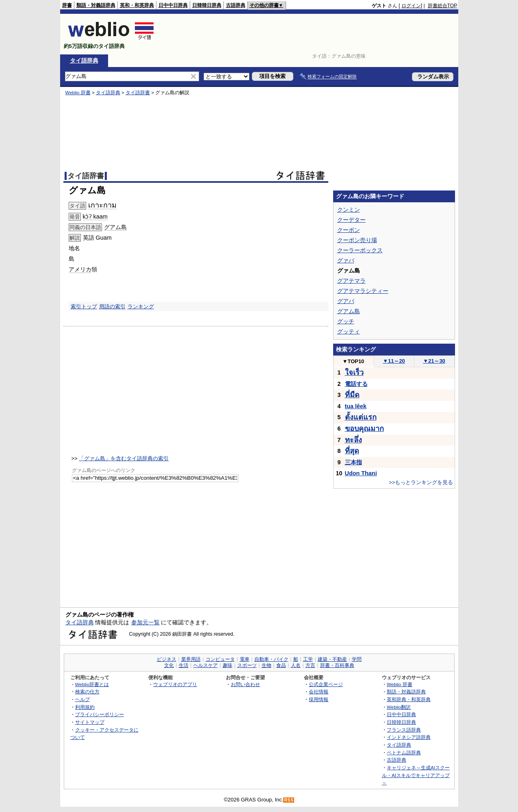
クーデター (351, 220)
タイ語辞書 (138, 93)
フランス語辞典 (404, 730)
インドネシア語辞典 (409, 737)
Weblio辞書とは (92, 684)
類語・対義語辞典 (96, 5)
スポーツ (247, 665)
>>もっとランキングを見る (421, 482)
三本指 (353, 462)
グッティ (349, 331)
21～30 (434, 361)
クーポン (349, 230)
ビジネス (167, 659)
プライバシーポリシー (100, 714)
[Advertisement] (310, 34)
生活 (184, 665)
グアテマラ (351, 281)
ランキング (141, 306)
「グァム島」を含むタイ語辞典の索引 (124, 458)
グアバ (346, 301)
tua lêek (356, 406)
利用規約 (85, 707)
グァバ (346, 260)
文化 (169, 665)
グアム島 (115, 227)
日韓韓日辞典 (207, 5)
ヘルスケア (206, 665)
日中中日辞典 (173, 5)
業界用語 (191, 659)
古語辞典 (236, 5)
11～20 (394, 361)
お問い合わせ (245, 684)
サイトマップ (90, 722)
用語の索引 (112, 306)
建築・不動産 (332, 659)
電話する (356, 384)
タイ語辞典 (84, 61)
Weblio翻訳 (399, 707)
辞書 (67, 5)
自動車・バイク (271, 659)
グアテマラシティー (363, 291)
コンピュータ (220, 659)
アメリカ (80, 269)
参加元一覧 (145, 622)
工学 (308, 659)
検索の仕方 (87, 692)
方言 (310, 665)
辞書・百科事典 (337, 665)
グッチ (346, 321)
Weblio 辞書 (78, 93)
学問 (357, 659)
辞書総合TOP (443, 6)
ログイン (411, 6)
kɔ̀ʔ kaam (95, 217)
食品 (281, 665)
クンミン (349, 210)
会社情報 (319, 692)
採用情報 (319, 699)
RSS (289, 800)
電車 (245, 659)
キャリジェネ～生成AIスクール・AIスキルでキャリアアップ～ (416, 775)
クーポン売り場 (357, 240)
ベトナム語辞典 (404, 752)
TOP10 (353, 361)
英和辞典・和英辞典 (409, 699)
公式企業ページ (326, 684)
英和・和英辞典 (137, 5)
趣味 (228, 665)
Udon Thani (361, 473)
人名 (296, 665)
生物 (267, 665)
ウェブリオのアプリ (175, 684)
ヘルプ (82, 699)
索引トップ (84, 306)
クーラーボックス (360, 250)
